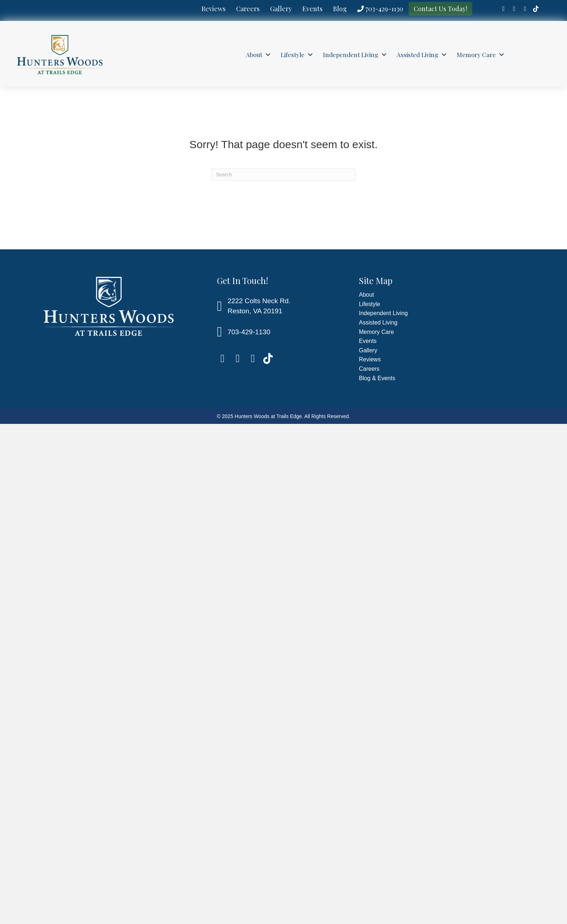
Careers (248, 9)
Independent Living (351, 55)
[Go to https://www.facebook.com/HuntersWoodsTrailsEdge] (503, 9)
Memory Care (476, 55)
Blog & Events (377, 378)
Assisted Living (417, 55)
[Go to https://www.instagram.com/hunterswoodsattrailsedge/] (525, 9)
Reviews (214, 9)
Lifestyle (293, 55)
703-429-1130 (380, 9)
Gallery (281, 9)
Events (312, 9)
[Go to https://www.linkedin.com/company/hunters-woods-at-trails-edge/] (514, 9)
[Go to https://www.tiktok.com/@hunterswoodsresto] (536, 9)
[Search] (283, 175)
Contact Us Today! (440, 9)
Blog (340, 9)
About (254, 55)
